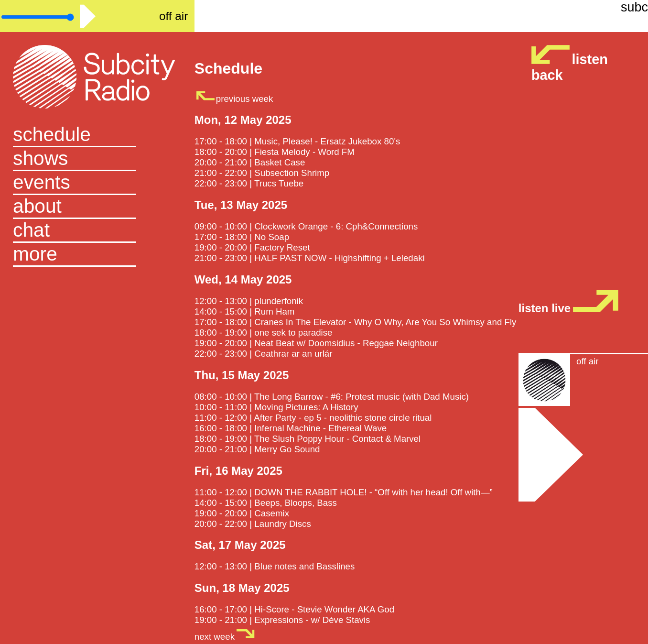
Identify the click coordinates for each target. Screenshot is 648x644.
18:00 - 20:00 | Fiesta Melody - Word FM (275, 152)
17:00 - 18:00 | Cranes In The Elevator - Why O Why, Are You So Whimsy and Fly (356, 322)
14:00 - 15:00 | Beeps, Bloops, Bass (266, 503)
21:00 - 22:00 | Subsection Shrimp (262, 173)
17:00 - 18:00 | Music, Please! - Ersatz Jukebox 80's (297, 141)
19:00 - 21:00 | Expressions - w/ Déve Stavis (282, 620)
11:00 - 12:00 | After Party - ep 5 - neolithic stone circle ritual (313, 418)
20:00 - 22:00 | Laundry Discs (253, 524)
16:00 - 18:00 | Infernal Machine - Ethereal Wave (291, 428)
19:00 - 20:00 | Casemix (242, 513)
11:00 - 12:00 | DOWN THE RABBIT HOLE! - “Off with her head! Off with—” (344, 492)
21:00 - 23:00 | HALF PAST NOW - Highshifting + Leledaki (310, 258)
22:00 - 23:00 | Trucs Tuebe (249, 183)
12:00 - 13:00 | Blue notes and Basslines (275, 566)
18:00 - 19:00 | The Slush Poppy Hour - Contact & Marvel (308, 439)
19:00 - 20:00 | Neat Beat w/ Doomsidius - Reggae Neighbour (316, 343)
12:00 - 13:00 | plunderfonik (249, 301)
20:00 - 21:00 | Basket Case (250, 162)
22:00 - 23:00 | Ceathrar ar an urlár (264, 354)
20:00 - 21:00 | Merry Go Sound (257, 449)
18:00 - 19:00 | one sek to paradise (264, 333)
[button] (97, 255)
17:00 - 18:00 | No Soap (242, 237)
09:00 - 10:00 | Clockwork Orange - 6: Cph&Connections (306, 226)
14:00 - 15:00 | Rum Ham (245, 311)
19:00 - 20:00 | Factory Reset (252, 247)
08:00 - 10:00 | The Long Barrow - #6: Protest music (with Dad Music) (332, 397)
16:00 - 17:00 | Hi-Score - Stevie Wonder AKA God (294, 609)
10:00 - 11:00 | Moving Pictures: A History (276, 407)
